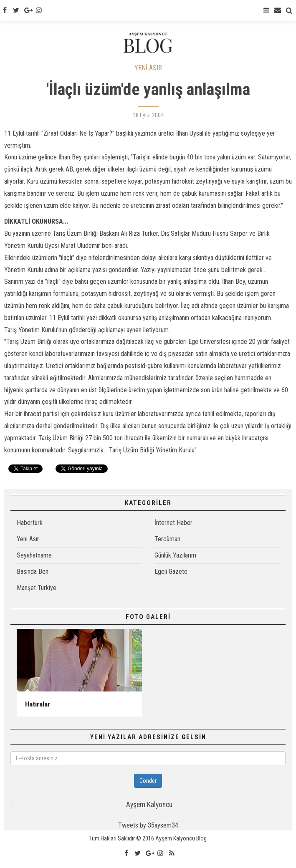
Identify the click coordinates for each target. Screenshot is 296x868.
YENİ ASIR (148, 68)
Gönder (148, 781)
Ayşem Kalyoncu (149, 805)
